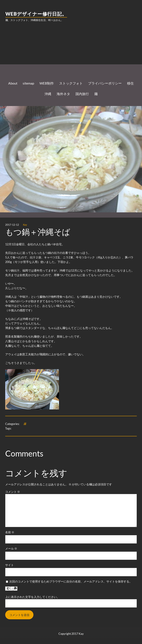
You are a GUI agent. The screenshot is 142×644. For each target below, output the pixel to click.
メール (11, 548)
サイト (9, 565)
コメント (13, 492)
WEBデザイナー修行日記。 (36, 14)
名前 (10, 532)
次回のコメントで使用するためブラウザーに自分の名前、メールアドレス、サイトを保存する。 (71, 581)
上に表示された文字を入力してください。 (32, 597)
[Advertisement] (71, 51)
